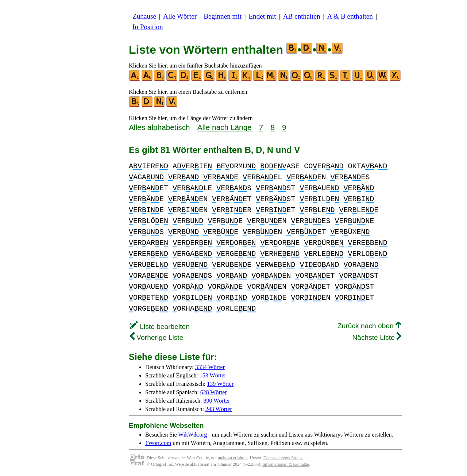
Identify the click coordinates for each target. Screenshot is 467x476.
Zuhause (144, 16)
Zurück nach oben (369, 326)
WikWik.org (192, 435)
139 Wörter (220, 384)
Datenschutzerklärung (283, 458)
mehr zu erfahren (233, 458)
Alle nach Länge (225, 127)
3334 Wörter (210, 367)
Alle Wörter (180, 16)
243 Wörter (219, 409)
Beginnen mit (223, 16)
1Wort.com (158, 443)
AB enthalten (302, 16)
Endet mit (262, 16)
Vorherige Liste (157, 337)
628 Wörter (214, 392)
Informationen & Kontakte (286, 464)
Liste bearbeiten (160, 327)
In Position (148, 27)
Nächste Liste (377, 337)
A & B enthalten (350, 16)
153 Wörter (213, 375)
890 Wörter (217, 401)
